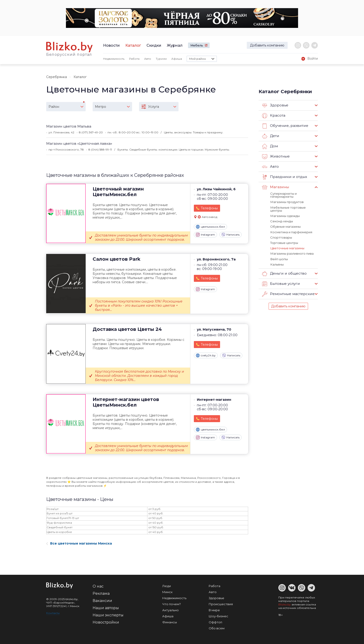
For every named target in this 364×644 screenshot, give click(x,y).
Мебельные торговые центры (288, 209)
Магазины (275, 187)
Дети (271, 136)
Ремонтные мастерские (288, 293)
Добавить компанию (267, 45)
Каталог (133, 45)
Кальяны (277, 264)
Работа (134, 59)
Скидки (154, 45)
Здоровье (275, 105)
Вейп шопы (279, 258)
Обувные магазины (285, 226)
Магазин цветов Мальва (69, 126)
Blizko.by (285, 604)
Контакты (53, 613)
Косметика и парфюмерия (291, 232)
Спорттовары (281, 237)
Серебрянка (57, 77)
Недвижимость (114, 59)
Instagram (205, 235)
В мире (214, 610)
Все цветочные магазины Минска (79, 543)
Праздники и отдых (284, 177)
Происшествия (221, 604)
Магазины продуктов (287, 202)
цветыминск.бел (210, 227)
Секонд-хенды (282, 221)
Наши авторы (106, 608)
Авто (148, 59)
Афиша (177, 59)
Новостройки (106, 622)
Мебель (197, 45)
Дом (270, 146)
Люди (167, 586)
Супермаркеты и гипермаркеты (283, 195)
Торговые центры (284, 242)
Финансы (170, 622)
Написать (231, 235)
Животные (276, 157)
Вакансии (102, 601)
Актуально (171, 610)
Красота (274, 116)
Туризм (161, 59)
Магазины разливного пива (292, 253)
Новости (111, 45)
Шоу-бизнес (218, 616)
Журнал (175, 45)
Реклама (101, 593)
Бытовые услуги (281, 283)
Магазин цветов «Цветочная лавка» (79, 143)
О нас (98, 586)
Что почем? (172, 604)
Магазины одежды (285, 216)
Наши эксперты (108, 615)
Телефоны (209, 208)
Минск (167, 592)
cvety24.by (206, 355)
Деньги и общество (284, 273)
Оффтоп (215, 622)
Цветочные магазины (287, 248)
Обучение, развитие (285, 126)
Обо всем (217, 628)
